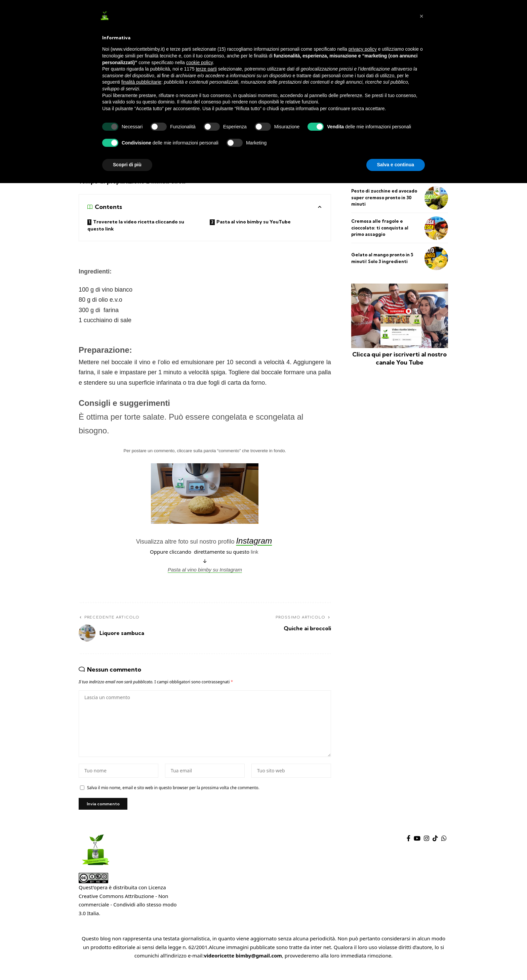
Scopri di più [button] (127, 165)
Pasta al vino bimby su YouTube (254, 223)
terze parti (206, 69)
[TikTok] (435, 848)
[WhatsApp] (444, 848)
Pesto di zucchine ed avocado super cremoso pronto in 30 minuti (384, 197)
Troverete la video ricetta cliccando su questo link (136, 226)
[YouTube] (417, 848)
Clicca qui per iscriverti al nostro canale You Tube (399, 358)
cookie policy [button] (199, 62)
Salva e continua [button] (396, 165)
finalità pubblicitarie (141, 82)
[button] (421, 16)
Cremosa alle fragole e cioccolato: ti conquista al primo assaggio (380, 228)
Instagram (254, 542)
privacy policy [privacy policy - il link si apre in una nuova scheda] (363, 49)
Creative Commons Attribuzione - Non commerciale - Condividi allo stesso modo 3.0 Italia (128, 914)
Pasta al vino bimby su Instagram (205, 571)
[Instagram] (427, 848)
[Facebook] (409, 848)
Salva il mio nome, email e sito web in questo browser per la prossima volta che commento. (173, 796)
